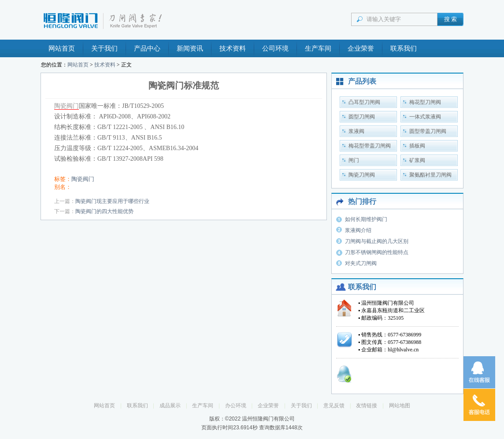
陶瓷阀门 (67, 106)
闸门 (354, 160)
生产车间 (318, 48)
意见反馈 (334, 406)
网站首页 (62, 48)
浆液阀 (356, 131)
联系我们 (404, 48)
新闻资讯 (190, 48)
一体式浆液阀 (425, 117)
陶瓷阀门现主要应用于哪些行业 (112, 201)
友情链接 (367, 406)
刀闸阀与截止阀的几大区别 (377, 241)
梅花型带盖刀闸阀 (370, 146)
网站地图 (400, 406)
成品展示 (170, 406)
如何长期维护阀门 (366, 219)
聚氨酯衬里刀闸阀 (430, 175)
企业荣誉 (361, 48)
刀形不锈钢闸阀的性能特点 (377, 252)
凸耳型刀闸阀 (364, 102)
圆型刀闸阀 (362, 117)
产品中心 (147, 48)
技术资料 (233, 48)
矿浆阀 (417, 160)
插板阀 (417, 146)
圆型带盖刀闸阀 (428, 131)
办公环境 (236, 406)
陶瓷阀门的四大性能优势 (104, 211)
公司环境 (275, 48)
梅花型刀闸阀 (425, 102)
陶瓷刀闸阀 (362, 175)
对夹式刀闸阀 (361, 263)
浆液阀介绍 (358, 230)
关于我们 (104, 48)
